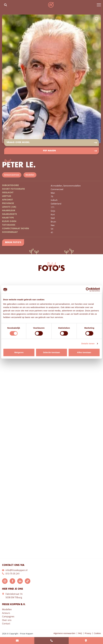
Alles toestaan (84, 352)
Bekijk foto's (13, 243)
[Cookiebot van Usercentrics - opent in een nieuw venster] (88, 289)
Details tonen (88, 344)
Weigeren (19, 352)
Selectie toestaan (51, 352)
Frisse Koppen (51, 5)
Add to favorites (97, 19)
